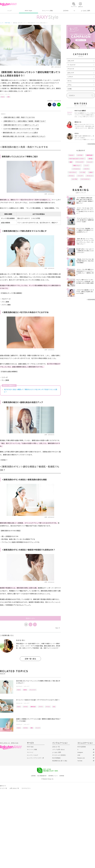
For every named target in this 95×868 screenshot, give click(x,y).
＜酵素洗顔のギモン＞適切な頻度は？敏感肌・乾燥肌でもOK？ (24, 121)
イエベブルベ (72, 172)
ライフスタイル (85, 179)
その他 (69, 89)
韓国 (32, 728)
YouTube (80, 761)
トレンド (38, 728)
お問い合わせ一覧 (14, 788)
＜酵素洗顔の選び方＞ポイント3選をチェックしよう (21, 125)
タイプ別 (75, 179)
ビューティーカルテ (33, 755)
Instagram (80, 752)
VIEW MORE (91, 144)
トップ (9, 11)
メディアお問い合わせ (58, 750)
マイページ (30, 752)
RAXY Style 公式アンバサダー (77, 159)
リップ (86, 165)
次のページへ (30, 618)
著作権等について (53, 776)
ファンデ (80, 176)
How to (3, 97)
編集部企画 (33, 707)
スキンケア (8, 94)
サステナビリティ (26, 788)
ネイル (69, 81)
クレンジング (33, 690)
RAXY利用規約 (56, 758)
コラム (69, 85)
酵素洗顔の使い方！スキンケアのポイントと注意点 (20, 133)
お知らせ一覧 (56, 747)
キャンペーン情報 (47, 11)
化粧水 (91, 172)
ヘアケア (70, 77)
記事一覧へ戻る (30, 659)
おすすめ (25, 707)
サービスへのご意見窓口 (59, 755)
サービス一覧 (3, 788)
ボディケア (71, 73)
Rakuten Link (81, 758)
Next (58, 628)
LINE (79, 755)
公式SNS (66, 11)
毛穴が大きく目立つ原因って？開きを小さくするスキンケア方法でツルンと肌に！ (31, 391)
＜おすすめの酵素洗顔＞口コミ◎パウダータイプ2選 (21, 129)
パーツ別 (82, 172)
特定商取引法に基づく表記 (60, 761)
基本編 (25, 690)
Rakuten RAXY (8, 4)
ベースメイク (71, 65)
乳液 (54, 707)
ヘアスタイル (76, 169)
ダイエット (90, 176)
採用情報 (62, 776)
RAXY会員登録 (82, 747)
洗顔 (8, 97)
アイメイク (71, 69)
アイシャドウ (80, 162)
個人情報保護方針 (42, 776)
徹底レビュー (77, 165)
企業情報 (33, 776)
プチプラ (41, 707)
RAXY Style (28, 11)
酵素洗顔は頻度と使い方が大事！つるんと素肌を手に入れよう (24, 136)
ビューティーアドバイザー (34, 758)
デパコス (48, 707)
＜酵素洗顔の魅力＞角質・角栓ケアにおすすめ (19, 117)
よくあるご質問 (85, 11)
